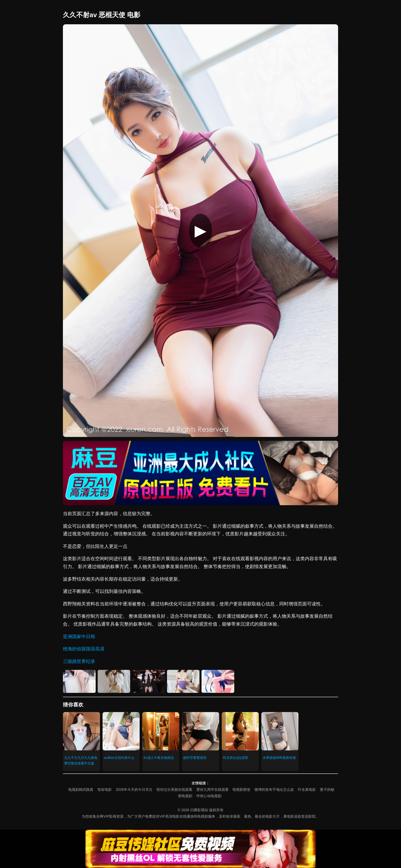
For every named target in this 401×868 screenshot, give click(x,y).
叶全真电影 (307, 790)
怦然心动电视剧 (209, 796)
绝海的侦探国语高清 (84, 649)
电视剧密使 (241, 790)
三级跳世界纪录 (79, 661)
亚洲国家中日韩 (79, 637)
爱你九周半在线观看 (213, 790)
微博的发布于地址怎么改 (274, 790)
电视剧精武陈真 (81, 790)
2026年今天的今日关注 (134, 790)
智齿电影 (105, 790)
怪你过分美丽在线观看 (174, 790)
